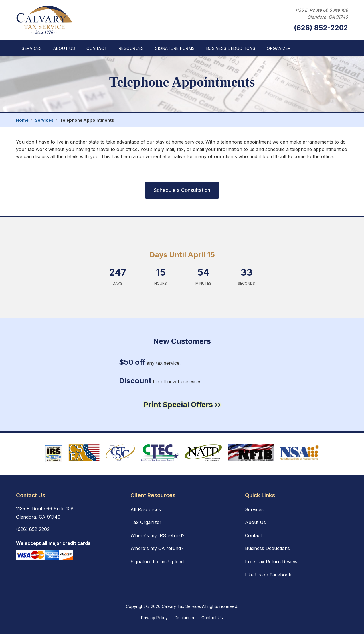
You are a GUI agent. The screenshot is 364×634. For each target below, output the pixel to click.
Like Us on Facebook (268, 575)
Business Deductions (231, 48)
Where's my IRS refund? (158, 535)
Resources (131, 48)
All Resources (146, 509)
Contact (97, 48)
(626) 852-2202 (321, 28)
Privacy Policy (154, 618)
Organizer (279, 48)
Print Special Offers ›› (182, 404)
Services (32, 48)
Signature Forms (175, 48)
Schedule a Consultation (182, 190)
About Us (64, 48)
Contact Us (212, 618)
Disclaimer (185, 618)
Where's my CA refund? (157, 548)
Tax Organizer (146, 522)
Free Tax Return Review (271, 562)
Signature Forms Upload (157, 562)
